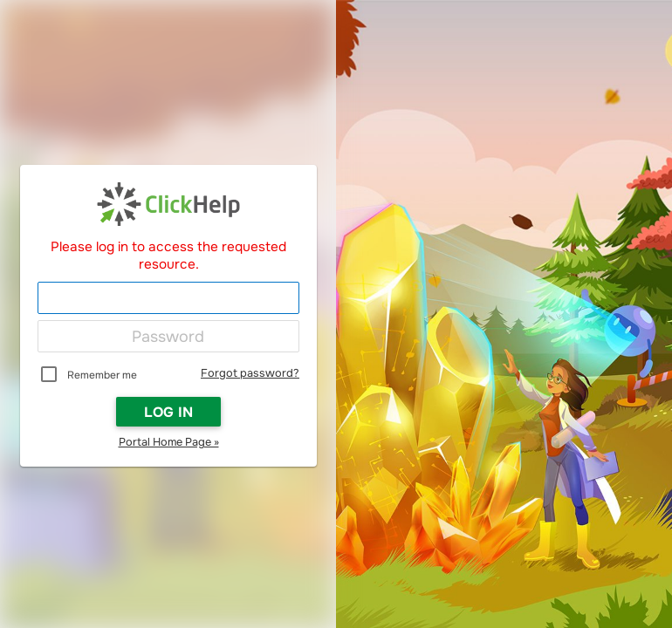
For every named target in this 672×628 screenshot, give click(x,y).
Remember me (102, 375)
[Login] (168, 298)
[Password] (168, 337)
